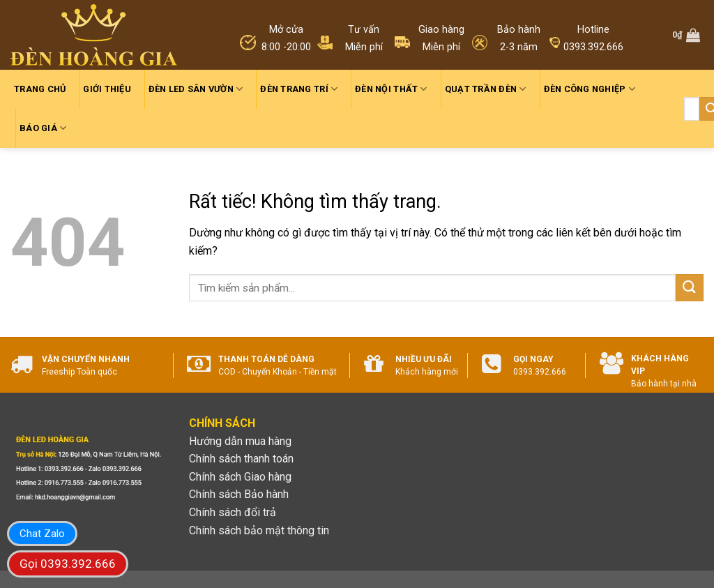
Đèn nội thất (391, 89)
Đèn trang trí (299, 89)
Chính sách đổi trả (233, 512)
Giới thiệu (107, 89)
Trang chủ (40, 89)
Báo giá (43, 128)
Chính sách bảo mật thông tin (259, 530)
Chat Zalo (42, 534)
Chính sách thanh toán (241, 459)
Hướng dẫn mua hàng (240, 441)
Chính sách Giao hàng (240, 477)
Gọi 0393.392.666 (68, 564)
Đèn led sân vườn (196, 89)
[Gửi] (690, 288)
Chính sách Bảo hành (239, 494)
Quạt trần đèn (486, 89)
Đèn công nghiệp (590, 89)
